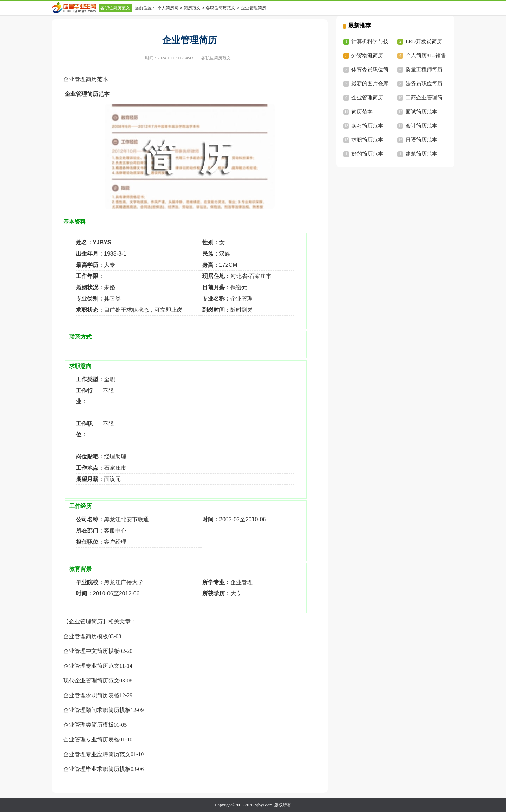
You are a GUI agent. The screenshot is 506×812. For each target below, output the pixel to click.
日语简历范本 (421, 140)
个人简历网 (168, 8)
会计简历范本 (421, 126)
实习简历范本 (367, 126)
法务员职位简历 (424, 84)
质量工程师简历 (424, 70)
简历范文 (192, 8)
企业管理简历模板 (86, 636)
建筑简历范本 (421, 154)
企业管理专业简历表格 (91, 740)
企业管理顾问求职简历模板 (97, 710)
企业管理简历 (367, 98)
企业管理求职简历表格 (91, 695)
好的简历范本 (367, 154)
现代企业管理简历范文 (91, 681)
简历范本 (362, 112)
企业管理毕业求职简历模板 (97, 769)
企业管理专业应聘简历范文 (97, 754)
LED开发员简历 (424, 41)
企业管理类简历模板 (88, 725)
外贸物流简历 (367, 55)
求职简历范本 (367, 140)
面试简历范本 (421, 112)
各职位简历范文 (115, 8)
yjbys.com (264, 805)
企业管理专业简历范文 (91, 666)
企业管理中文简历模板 (91, 651)
